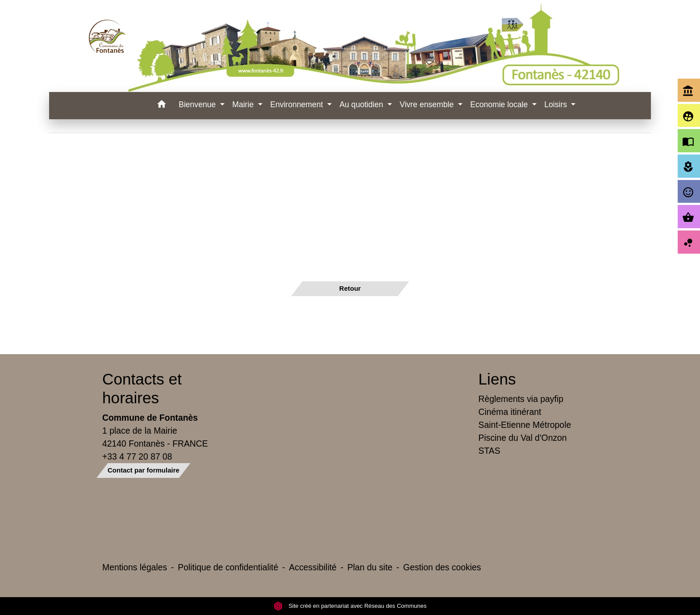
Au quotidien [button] (362, 105)
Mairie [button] (244, 105)
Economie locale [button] (500, 105)
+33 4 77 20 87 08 (137, 456)
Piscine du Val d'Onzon (523, 438)
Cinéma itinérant (510, 412)
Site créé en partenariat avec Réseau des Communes (350, 606)
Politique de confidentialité (228, 567)
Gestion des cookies (442, 567)
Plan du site (370, 567)
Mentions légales (135, 567)
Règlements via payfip (521, 399)
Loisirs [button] (557, 105)
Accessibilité (313, 567)
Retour (350, 288)
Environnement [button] (298, 105)
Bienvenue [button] (198, 105)
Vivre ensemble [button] (428, 105)
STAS (490, 451)
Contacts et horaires (142, 388)
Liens (497, 379)
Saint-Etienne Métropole (525, 425)
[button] (161, 106)
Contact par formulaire (144, 470)
